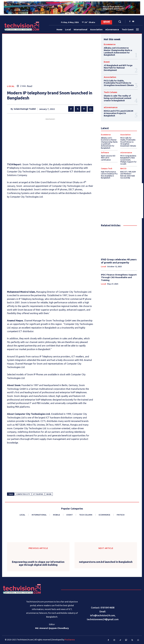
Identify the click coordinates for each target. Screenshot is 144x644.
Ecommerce (110, 44)
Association (110, 77)
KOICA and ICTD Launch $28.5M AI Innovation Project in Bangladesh (118, 113)
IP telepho (38, 494)
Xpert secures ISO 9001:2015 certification (108, 158)
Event (107, 62)
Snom (49, 494)
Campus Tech (107, 169)
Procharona (70, 640)
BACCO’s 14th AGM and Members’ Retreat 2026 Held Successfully (128, 175)
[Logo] (11, 26)
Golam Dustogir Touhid (25, 109)
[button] (120, 22)
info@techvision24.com (103, 615)
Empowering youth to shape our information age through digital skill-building (38, 563)
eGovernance (111, 107)
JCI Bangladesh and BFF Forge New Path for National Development (118, 68)
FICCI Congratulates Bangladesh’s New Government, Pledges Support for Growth (128, 160)
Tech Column (110, 92)
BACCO (123, 169)
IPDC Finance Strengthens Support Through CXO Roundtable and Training (119, 277)
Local (11, 86)
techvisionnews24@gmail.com (103, 619)
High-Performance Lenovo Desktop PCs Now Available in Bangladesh (109, 175)
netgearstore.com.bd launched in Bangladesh (106, 562)
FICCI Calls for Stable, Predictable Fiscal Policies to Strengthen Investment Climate (119, 83)
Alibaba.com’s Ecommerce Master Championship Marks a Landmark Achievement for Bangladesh (118, 51)
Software (105, 153)
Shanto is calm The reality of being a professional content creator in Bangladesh (117, 98)
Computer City (23, 494)
